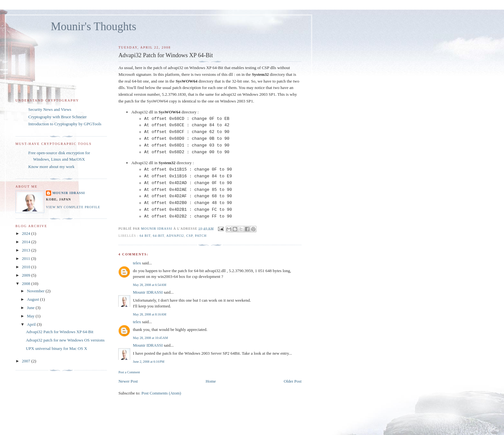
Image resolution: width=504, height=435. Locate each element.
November (36, 291)
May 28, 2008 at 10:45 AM (150, 338)
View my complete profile (73, 207)
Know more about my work (51, 167)
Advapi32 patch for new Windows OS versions (65, 340)
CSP (189, 236)
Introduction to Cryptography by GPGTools (65, 124)
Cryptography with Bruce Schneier (58, 117)
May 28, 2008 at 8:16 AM (149, 314)
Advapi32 (175, 236)
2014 (27, 242)
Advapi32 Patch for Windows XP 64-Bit (59, 332)
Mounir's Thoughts (94, 27)
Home (211, 381)
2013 (27, 250)
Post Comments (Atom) (161, 393)
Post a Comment (129, 372)
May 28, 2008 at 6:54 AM (149, 285)
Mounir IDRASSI (148, 292)
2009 (27, 275)
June (31, 308)
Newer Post (128, 381)
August (34, 299)
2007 (27, 361)
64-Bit (159, 236)
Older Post (293, 381)
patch (201, 236)
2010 (27, 267)
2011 (27, 258)
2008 (27, 284)
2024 (27, 233)
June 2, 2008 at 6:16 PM (148, 362)
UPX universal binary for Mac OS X (56, 348)
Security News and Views (50, 109)
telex (137, 263)
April (32, 324)
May (31, 316)
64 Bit (145, 236)
